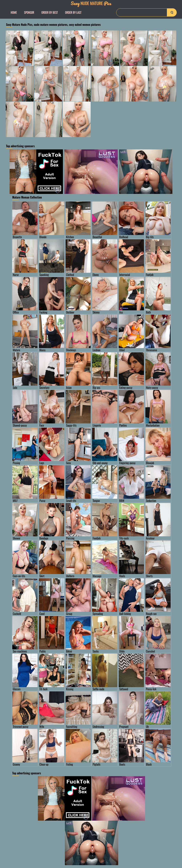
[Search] (146, 12)
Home (14, 12)
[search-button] (172, 12)
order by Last (73, 12)
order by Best (50, 12)
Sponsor (29, 12)
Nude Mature (91, 3)
